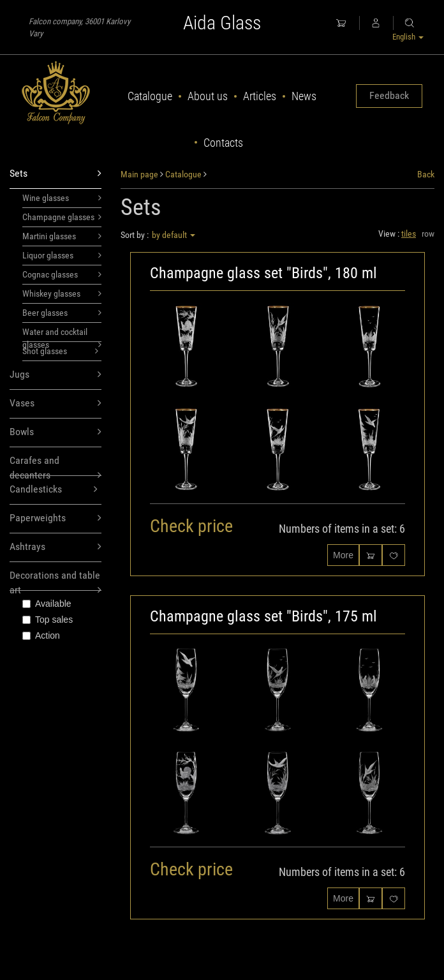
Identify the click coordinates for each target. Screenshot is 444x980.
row (428, 234)
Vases (56, 404)
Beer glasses (62, 313)
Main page (139, 174)
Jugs (56, 375)
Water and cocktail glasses (62, 334)
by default (174, 235)
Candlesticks (54, 490)
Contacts (223, 143)
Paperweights (56, 518)
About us (208, 96)
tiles (409, 234)
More (343, 555)
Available (47, 604)
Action (41, 635)
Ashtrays (56, 547)
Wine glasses (62, 198)
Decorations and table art (56, 580)
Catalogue (150, 96)
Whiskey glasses (62, 293)
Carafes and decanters (56, 465)
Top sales (48, 620)
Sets (56, 174)
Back (426, 174)
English (408, 37)
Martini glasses (62, 236)
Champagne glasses (62, 217)
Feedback (389, 95)
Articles (260, 96)
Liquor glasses (62, 255)
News (304, 96)
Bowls (56, 432)
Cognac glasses (62, 274)
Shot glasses (60, 351)
